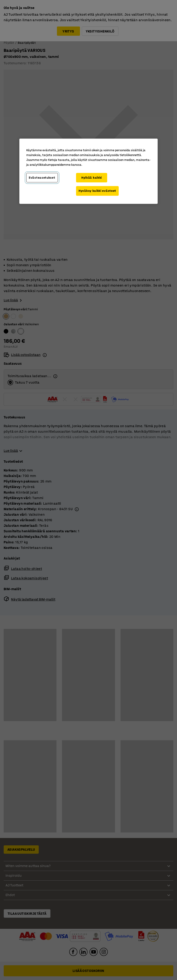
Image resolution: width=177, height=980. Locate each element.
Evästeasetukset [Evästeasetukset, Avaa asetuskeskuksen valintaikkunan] (42, 178)
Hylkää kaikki (92, 178)
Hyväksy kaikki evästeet (97, 191)
